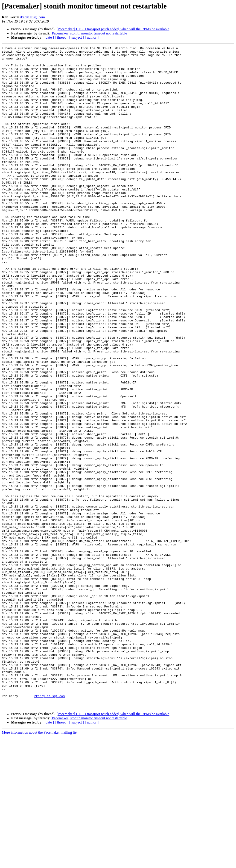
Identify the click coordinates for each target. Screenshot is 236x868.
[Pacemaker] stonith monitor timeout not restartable (89, 33)
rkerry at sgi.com (32, 17)
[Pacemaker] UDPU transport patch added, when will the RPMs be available (113, 29)
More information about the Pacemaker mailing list (40, 864)
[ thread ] (62, 37)
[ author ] (92, 37)
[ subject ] (77, 37)
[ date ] (49, 37)
